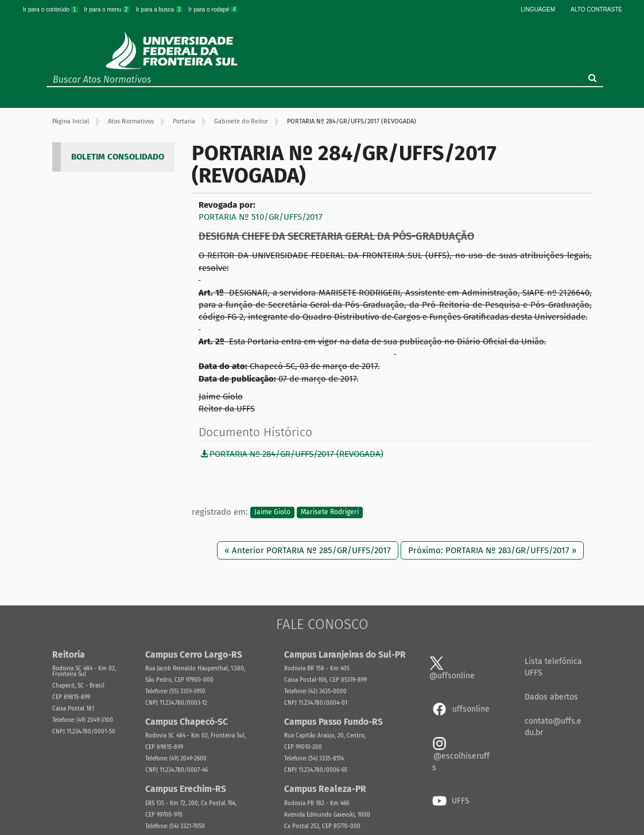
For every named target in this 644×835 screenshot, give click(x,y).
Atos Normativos (131, 121)
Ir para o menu (107, 9)
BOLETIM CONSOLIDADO (118, 157)
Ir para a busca (160, 9)
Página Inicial (71, 121)
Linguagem (538, 9)
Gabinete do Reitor (241, 121)
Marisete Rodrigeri (330, 512)
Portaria (184, 121)
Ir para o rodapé (213, 9)
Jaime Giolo (272, 512)
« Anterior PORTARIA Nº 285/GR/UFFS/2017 (308, 550)
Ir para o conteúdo (51, 9)
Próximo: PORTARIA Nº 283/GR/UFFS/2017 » (492, 550)
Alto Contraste (596, 9)
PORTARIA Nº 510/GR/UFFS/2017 (261, 217)
